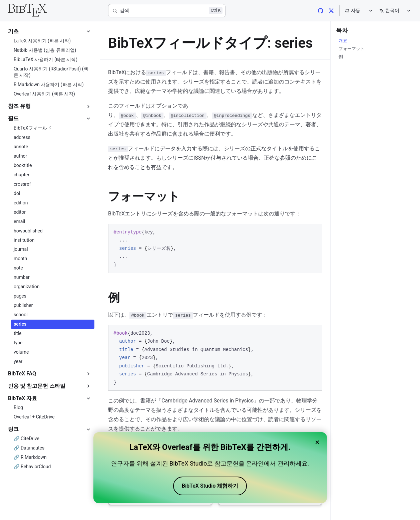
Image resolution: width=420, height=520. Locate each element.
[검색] (167, 11)
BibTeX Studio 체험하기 (210, 486)
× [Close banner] (317, 442)
